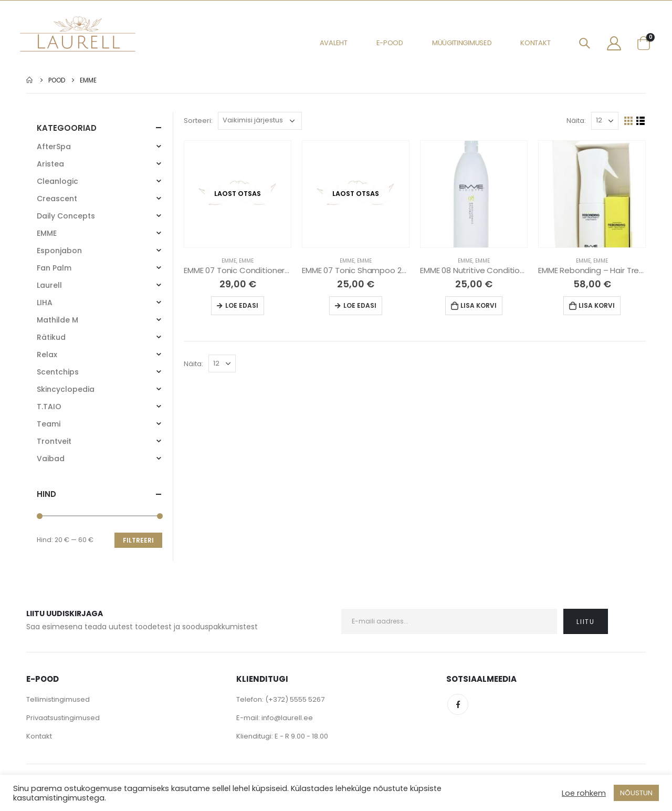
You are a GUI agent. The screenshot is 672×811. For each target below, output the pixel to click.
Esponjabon (59, 251)
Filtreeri (138, 540)
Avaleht (334, 43)
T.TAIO (49, 407)
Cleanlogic (57, 181)
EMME (229, 261)
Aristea (50, 164)
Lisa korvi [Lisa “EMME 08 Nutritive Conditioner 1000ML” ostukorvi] (479, 305)
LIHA (45, 303)
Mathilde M (57, 320)
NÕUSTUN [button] (636, 793)
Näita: (576, 121)
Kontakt (535, 43)
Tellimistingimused (58, 699)
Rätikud (51, 337)
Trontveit (54, 441)
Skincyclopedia (66, 389)
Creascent (57, 199)
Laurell (49, 285)
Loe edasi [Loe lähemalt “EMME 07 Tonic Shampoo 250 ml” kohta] (360, 305)
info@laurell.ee (287, 718)
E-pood (390, 43)
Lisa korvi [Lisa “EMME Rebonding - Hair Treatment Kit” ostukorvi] (597, 305)
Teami (49, 424)
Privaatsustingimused (63, 718)
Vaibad (51, 459)
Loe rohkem (584, 793)
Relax (47, 355)
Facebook (458, 704)
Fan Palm (54, 268)
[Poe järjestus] (260, 121)
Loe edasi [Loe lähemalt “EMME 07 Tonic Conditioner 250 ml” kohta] (242, 305)
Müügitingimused (462, 43)
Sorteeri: (198, 121)
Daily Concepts (66, 216)
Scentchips (58, 372)
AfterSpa (54, 147)
